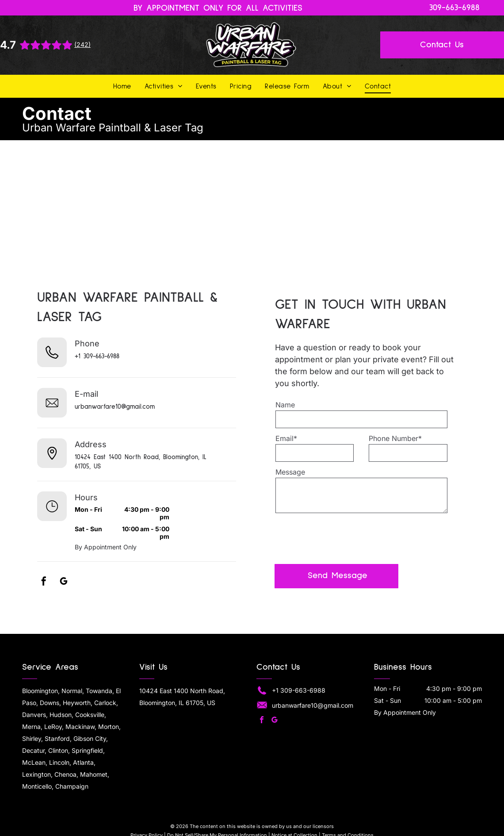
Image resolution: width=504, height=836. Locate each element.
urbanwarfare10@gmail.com (115, 407)
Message (290, 472)
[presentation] (343, 538)
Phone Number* (395, 438)
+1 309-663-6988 (97, 356)
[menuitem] (122, 86)
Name (285, 405)
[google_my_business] (64, 582)
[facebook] (44, 582)
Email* (286, 438)
